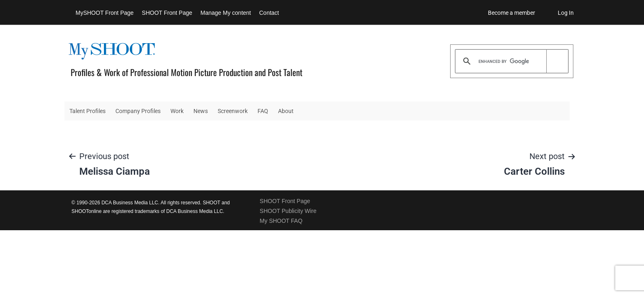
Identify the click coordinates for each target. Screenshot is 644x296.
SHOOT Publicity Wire (288, 211)
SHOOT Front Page (167, 13)
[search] (510, 61)
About (286, 111)
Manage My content (226, 13)
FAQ (263, 111)
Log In (566, 13)
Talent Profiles (87, 111)
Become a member (512, 13)
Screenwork (233, 111)
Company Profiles (138, 111)
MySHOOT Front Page (105, 13)
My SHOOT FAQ (281, 221)
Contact (269, 13)
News (201, 111)
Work (177, 111)
